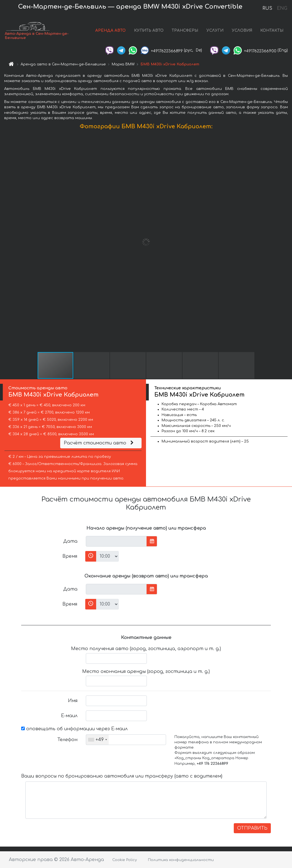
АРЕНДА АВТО (110, 30)
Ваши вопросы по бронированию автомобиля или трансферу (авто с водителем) (122, 776)
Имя (73, 701)
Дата (70, 541)
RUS (267, 8)
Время (70, 556)
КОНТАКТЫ (272, 30)
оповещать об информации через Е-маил (74, 729)
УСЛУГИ (215, 30)
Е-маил (69, 716)
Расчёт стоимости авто (99, 443)
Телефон (67, 740)
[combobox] (97, 740)
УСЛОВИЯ (242, 30)
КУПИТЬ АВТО (149, 30)
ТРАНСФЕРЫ (185, 30)
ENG (282, 8)
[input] (116, 541)
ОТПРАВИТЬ (252, 828)
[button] (287, 242)
